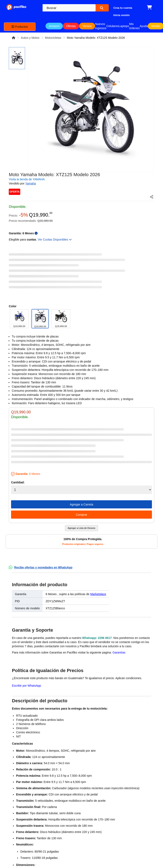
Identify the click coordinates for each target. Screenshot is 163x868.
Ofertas (71, 26)
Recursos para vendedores (46, 796)
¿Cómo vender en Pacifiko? (47, 782)
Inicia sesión (45, 766)
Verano (87, 26)
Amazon (54, 26)
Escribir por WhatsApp (26, 686)
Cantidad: (18, 482)
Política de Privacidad (17, 798)
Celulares (112, 26)
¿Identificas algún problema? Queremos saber (44, 710)
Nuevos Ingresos (101, 26)
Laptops (124, 26)
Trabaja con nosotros (18, 771)
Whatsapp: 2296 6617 (97, 638)
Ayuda (144, 26)
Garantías (119, 652)
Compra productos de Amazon (23, 812)
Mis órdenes (134, 26)
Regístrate (44, 772)
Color (13, 306)
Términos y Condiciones (19, 785)
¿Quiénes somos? (23, 761)
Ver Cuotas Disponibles (55, 240)
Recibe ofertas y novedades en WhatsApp (43, 567)
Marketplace (98, 594)
